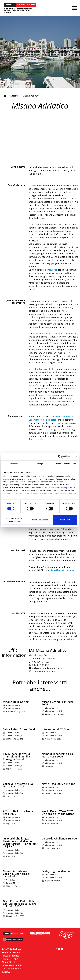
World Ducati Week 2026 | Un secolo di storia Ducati (59, 812)
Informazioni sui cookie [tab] (66, 464)
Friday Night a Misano (56, 871)
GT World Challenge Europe (59, 838)
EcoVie (56, 231)
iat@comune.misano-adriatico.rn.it (49, 668)
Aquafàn (55, 570)
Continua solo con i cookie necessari (15, 520)
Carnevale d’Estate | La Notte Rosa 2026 (18, 785)
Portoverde (51, 270)
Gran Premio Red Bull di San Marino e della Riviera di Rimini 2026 (20, 904)
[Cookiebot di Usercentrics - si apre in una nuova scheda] (60, 457)
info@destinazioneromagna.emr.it (59, 488)
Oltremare (68, 570)
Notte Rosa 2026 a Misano (58, 784)
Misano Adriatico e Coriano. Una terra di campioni (16, 874)
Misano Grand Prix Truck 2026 (58, 703)
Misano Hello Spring (16, 702)
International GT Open (56, 729)
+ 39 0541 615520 (41, 662)
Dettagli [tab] (40, 464)
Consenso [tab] (14, 464)
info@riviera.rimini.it (12, 965)
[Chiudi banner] (76, 457)
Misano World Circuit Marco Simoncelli (56, 333)
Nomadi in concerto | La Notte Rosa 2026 (57, 755)
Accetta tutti (65, 520)
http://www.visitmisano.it (45, 671)
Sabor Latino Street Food (19, 729)
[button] (74, 8)
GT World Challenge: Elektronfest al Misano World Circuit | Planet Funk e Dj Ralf (21, 842)
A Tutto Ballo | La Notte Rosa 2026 (18, 812)
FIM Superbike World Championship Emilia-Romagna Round (17, 756)
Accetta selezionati (40, 520)
